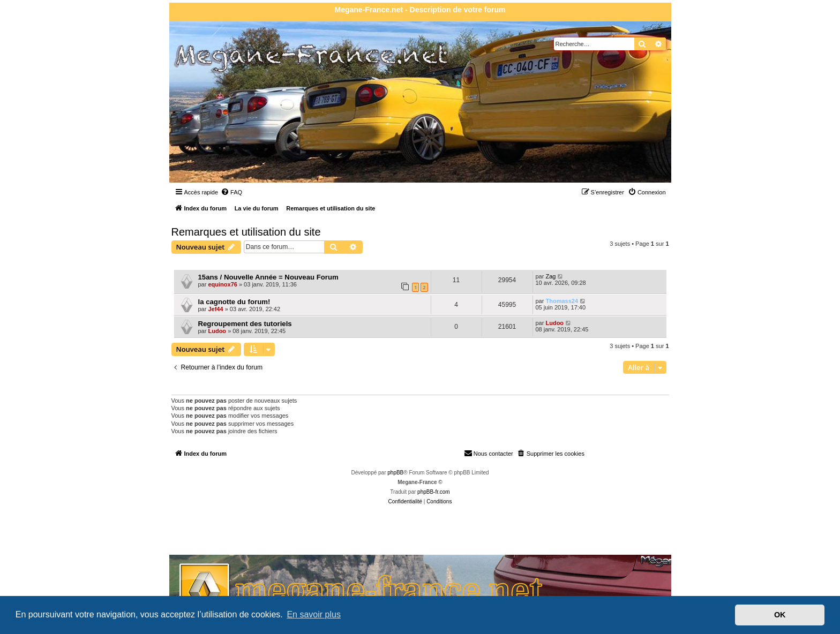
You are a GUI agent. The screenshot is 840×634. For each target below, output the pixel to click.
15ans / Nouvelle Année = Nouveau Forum (268, 277)
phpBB (395, 473)
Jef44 (215, 309)
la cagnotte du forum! (234, 302)
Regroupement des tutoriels (245, 324)
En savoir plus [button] (314, 614)
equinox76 (222, 284)
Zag (550, 276)
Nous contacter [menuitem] (489, 453)
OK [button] (780, 615)
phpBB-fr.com (434, 492)
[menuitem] (231, 192)
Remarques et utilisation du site (246, 232)
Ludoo (217, 331)
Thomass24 (562, 301)
